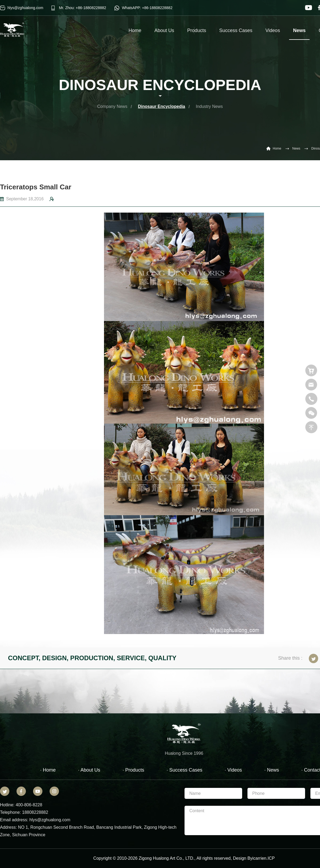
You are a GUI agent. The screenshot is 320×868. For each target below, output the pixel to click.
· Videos (233, 770)
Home (135, 30)
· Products (133, 770)
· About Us (89, 770)
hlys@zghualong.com (25, 8)
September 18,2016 (25, 199)
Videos (273, 30)
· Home (48, 770)
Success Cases (236, 30)
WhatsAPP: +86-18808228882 (147, 8)
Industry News (209, 106)
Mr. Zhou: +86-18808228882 (83, 8)
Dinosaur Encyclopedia (161, 106)
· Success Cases (185, 770)
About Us (164, 30)
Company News (112, 106)
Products (197, 30)
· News (272, 770)
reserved (222, 858)
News (299, 34)
